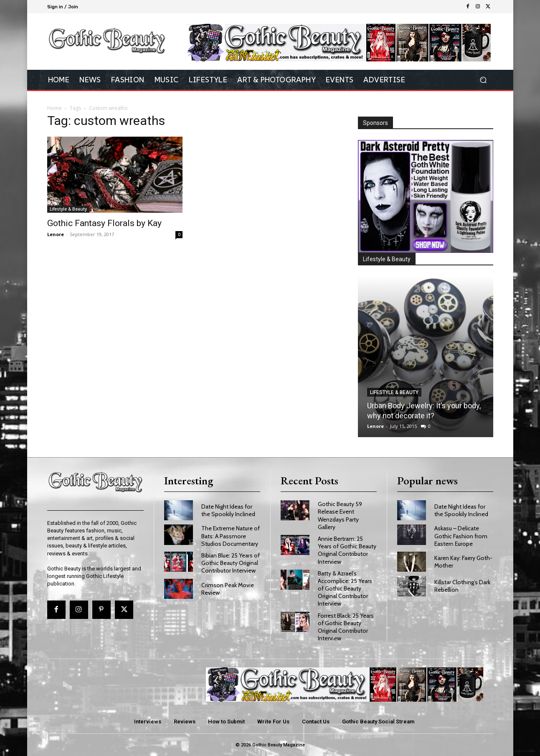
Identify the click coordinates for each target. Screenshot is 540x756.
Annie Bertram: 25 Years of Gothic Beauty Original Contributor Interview (347, 550)
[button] (483, 80)
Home (55, 108)
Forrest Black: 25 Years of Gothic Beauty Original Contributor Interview (346, 627)
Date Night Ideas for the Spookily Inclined (228, 510)
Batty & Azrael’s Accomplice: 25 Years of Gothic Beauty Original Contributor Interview (345, 589)
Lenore (56, 234)
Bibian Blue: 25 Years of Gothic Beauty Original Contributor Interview (231, 563)
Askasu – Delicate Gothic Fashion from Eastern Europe (461, 536)
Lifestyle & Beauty (68, 209)
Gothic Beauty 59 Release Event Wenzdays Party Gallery (340, 515)
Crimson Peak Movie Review (228, 589)
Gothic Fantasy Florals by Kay (104, 223)
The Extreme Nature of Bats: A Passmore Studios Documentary (231, 536)
